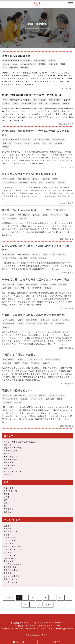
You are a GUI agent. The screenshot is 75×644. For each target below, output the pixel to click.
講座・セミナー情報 (41, 140)
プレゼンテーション (12, 541)
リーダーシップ (37, 399)
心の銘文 (8, 474)
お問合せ (56, 642)
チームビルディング (28, 64)
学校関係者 (14, 68)
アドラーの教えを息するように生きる (17, 61)
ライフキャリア (11, 457)
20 (68, 598)
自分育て (6, 103)
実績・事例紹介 (40, 61)
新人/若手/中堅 (11, 491)
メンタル (8, 552)
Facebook (20, 642)
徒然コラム (7, 395)
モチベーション (11, 579)
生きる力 (52, 61)
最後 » (48, 605)
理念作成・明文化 (12, 570)
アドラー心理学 (40, 100)
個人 (4, 68)
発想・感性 (9, 561)
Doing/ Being (56, 215)
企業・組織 (53, 64)
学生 (66, 215)
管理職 (17, 363)
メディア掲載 (10, 465)
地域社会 (24, 68)
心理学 (15, 103)
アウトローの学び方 (12, 472)
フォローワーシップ (12, 550)
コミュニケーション (10, 64)
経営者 (63, 64)
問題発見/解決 (10, 567)
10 (60, 598)
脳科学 (20, 284)
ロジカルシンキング (12, 564)
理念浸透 (42, 64)
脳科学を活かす (9, 324)
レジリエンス (10, 555)
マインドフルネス (9, 182)
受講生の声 (7, 143)
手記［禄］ (9, 468)
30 (25, 605)
